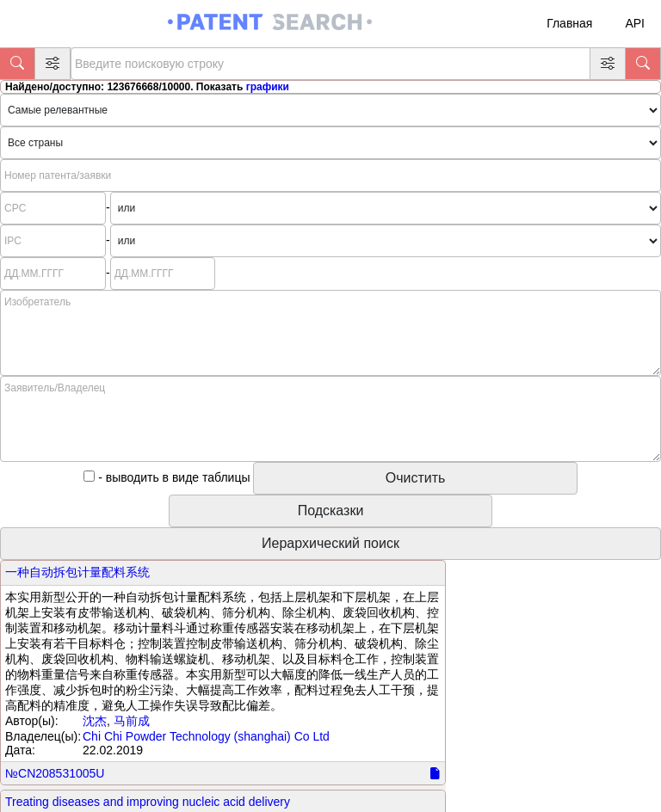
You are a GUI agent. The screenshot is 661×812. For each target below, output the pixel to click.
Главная (569, 23)
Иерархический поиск (330, 543)
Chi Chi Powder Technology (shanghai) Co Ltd (206, 736)
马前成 (132, 721)
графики (268, 87)
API (635, 23)
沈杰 (95, 721)
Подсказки (331, 511)
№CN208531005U (55, 773)
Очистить (416, 478)
